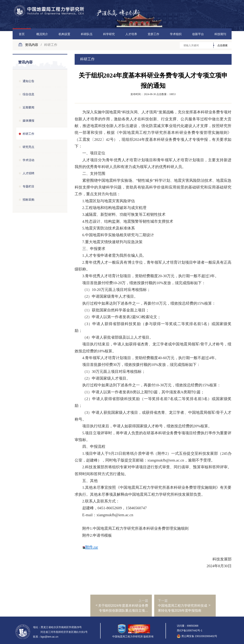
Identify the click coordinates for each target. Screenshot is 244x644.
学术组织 (176, 34)
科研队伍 (87, 34)
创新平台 (198, 34)
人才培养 (131, 34)
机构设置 (64, 34)
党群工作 (153, 34)
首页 (22, 34)
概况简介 (42, 34)
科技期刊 (220, 34)
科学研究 (109, 34)
